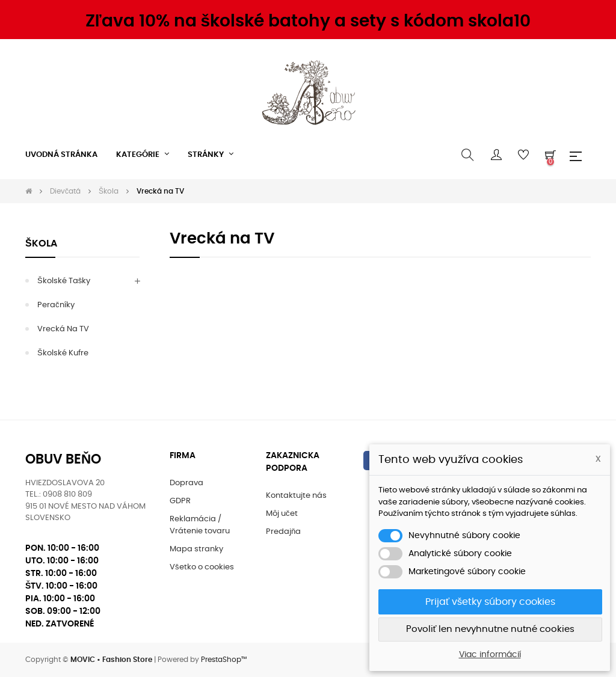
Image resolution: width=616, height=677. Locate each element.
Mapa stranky (196, 549)
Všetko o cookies (202, 567)
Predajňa (283, 532)
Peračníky (56, 305)
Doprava (186, 483)
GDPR (180, 501)
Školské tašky (64, 281)
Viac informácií (490, 655)
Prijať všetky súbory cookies (490, 602)
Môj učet (282, 514)
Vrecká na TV (63, 329)
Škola (41, 244)
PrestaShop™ (224, 660)
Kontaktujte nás (296, 496)
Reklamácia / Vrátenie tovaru (200, 525)
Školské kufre (63, 353)
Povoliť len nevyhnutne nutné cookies (491, 629)
